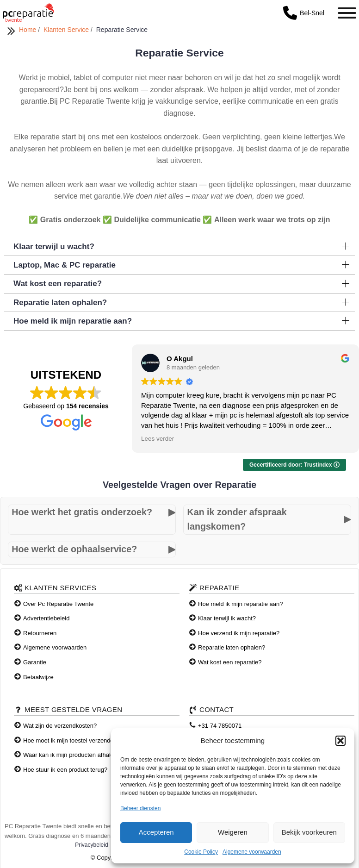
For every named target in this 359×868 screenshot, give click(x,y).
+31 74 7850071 (220, 726)
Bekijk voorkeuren (309, 832)
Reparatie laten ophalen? (232, 647)
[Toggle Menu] (347, 13)
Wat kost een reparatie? (230, 662)
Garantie (35, 662)
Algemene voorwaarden (252, 852)
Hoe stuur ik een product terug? (65, 770)
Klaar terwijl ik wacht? (227, 618)
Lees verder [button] (158, 439)
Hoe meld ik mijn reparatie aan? (241, 604)
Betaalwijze (38, 677)
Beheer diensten (140, 808)
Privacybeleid (91, 845)
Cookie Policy (201, 852)
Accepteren (156, 832)
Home (28, 30)
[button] (340, 741)
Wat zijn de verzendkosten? (60, 726)
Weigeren (233, 832)
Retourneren (40, 633)
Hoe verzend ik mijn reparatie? (239, 633)
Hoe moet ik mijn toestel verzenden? (72, 740)
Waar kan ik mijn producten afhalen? (72, 755)
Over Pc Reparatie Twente (58, 604)
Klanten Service (67, 30)
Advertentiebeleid (46, 618)
